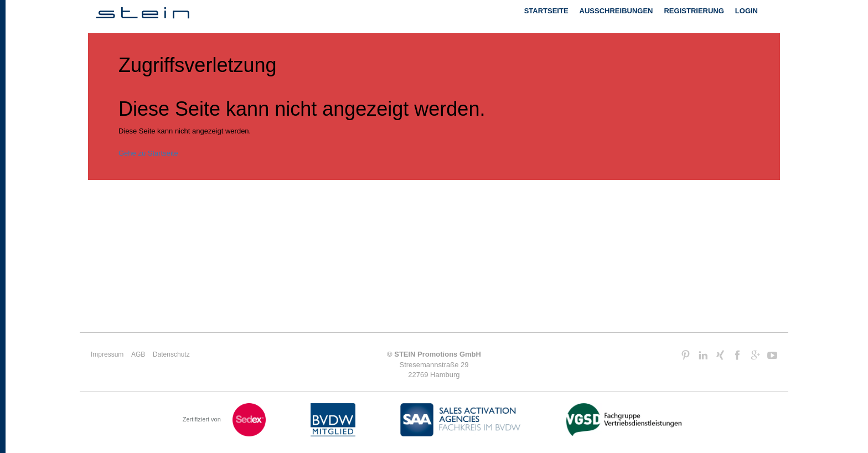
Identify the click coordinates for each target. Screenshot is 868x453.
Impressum (107, 354)
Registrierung (694, 11)
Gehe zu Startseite (148, 153)
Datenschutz (171, 354)
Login (746, 11)
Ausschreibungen (616, 11)
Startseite (546, 11)
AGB (138, 354)
